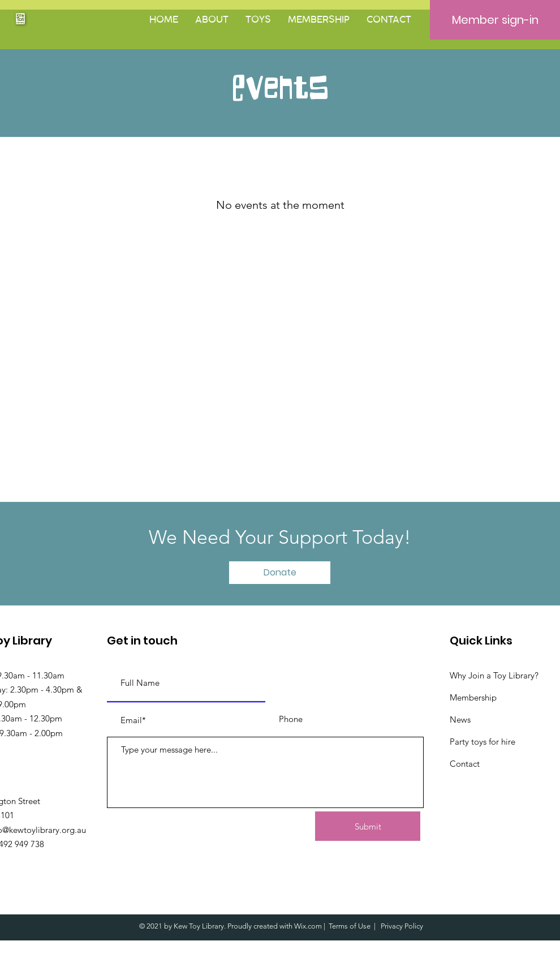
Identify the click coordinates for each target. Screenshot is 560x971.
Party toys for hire (483, 742)
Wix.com (308, 926)
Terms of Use (350, 926)
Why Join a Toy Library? (494, 675)
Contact (465, 764)
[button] (212, 20)
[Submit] (368, 826)
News (460, 719)
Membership (473, 697)
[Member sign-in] (495, 20)
